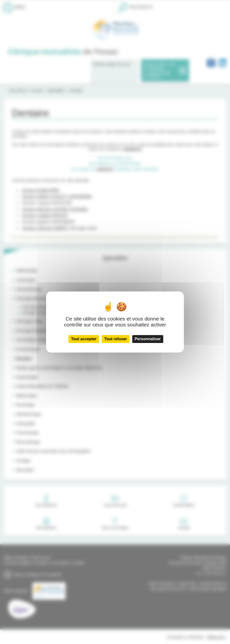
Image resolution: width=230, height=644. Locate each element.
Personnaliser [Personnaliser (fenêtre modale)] (148, 339)
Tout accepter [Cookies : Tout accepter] (84, 339)
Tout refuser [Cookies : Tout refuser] (115, 339)
